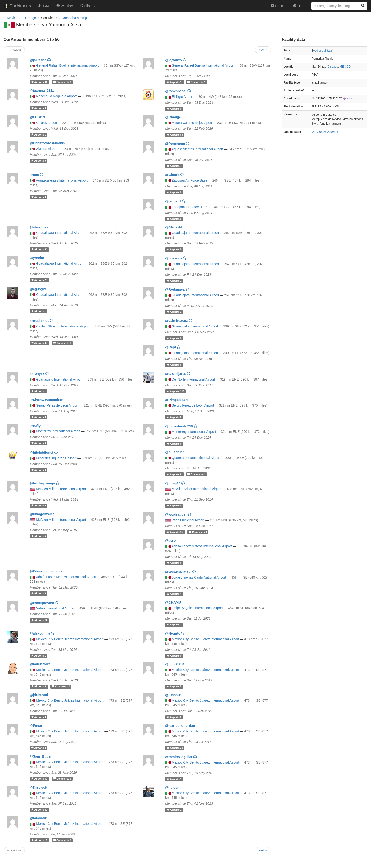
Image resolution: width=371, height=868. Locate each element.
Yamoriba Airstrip (75, 18)
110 (175, 391)
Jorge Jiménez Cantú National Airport (199, 577)
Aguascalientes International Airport (197, 149)
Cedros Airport (47, 123)
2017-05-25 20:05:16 (325, 132)
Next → (263, 50)
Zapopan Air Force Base (189, 180)
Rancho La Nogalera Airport (56, 96)
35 (40, 343)
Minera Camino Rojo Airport (192, 123)
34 (39, 249)
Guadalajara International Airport (60, 233)
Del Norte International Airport (193, 379)
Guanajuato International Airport (195, 326)
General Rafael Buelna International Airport (67, 65)
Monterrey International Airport (58, 431)
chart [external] (348, 99)
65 (175, 135)
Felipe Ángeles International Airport (197, 608)
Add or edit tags (323, 51)
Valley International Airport (55, 608)
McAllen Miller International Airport (61, 489)
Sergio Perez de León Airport (57, 405)
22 (39, 620)
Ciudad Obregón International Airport (63, 326)
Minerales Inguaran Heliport (56, 458)
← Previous (14, 50)
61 (40, 82)
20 (39, 280)
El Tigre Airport (183, 97)
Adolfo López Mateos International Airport (202, 546)
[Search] (363, 6)
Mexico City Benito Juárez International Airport (70, 639)
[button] (88, 6)
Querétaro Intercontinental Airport (196, 458)
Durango (333, 67)
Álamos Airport (47, 149)
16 (40, 840)
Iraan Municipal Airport (188, 520)
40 (39, 810)
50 (40, 779)
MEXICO (345, 67)
